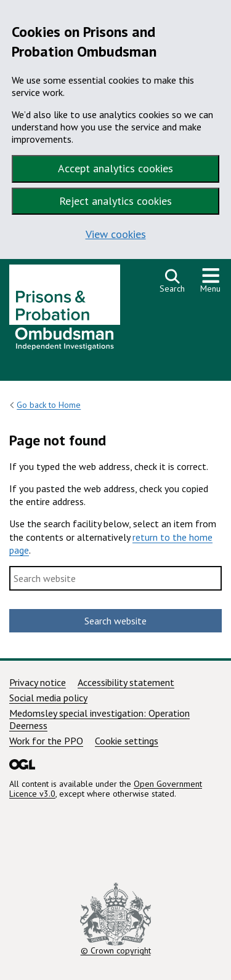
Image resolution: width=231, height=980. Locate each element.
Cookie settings (127, 741)
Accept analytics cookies (115, 168)
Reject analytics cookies (115, 201)
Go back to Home (49, 405)
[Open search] (172, 281)
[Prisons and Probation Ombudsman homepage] (65, 311)
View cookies (116, 234)
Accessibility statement (126, 682)
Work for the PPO (46, 741)
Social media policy (48, 698)
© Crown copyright (115, 919)
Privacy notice (38, 682)
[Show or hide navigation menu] (211, 281)
